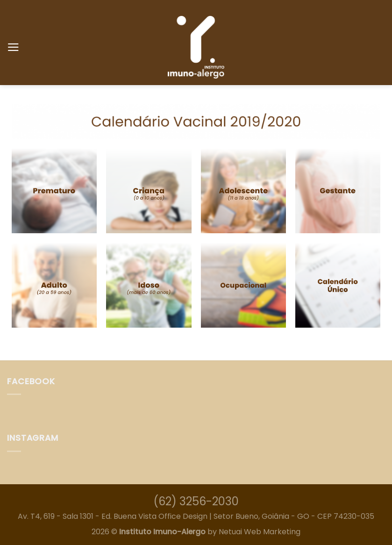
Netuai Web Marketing (260, 532)
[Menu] (13, 47)
